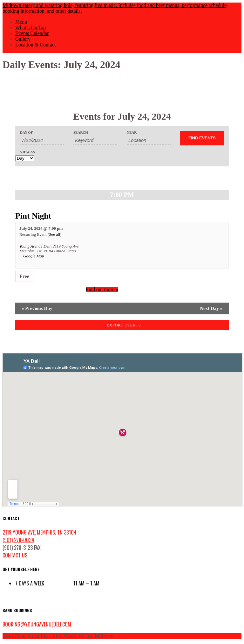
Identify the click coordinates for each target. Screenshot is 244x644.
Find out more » (102, 289)
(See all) (55, 234)
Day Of (26, 133)
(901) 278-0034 (18, 540)
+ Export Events (122, 325)
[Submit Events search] (202, 138)
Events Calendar (32, 33)
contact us (15, 555)
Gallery (23, 39)
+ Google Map (32, 256)
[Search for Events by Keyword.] (95, 140)
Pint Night (33, 216)
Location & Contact (35, 45)
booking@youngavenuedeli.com (37, 624)
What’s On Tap (30, 28)
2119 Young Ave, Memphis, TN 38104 (40, 532)
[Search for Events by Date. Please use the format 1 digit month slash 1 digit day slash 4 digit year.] (42, 140)
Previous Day (37, 308)
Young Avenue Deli (35, 246)
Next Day (211, 308)
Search (81, 133)
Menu (21, 22)
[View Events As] (25, 158)
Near (132, 133)
